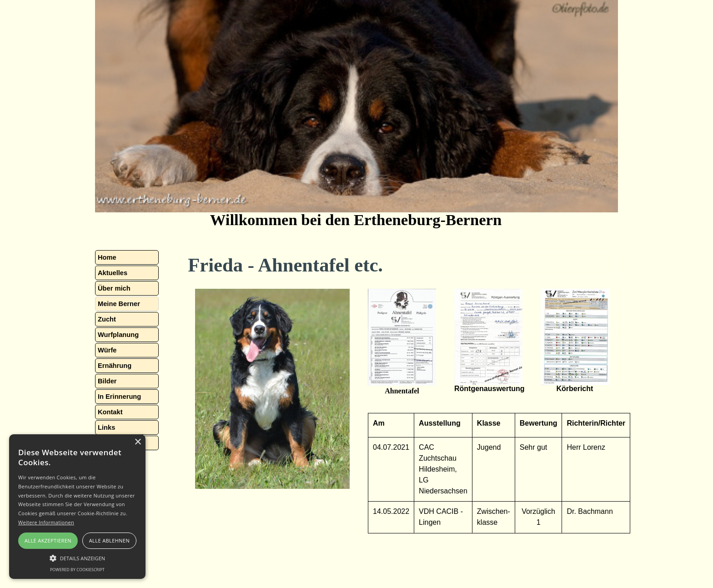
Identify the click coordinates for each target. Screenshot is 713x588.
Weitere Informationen (46, 522)
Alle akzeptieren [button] (48, 540)
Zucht (107, 319)
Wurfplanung (118, 335)
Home (107, 257)
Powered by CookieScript (77, 570)
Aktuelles (113, 273)
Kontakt (110, 412)
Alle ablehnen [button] (109, 540)
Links (106, 427)
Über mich (114, 288)
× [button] (138, 442)
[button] (402, 338)
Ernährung (115, 366)
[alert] (77, 507)
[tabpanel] (272, 389)
